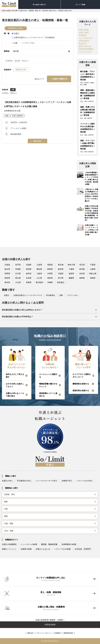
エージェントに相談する (48, 376)
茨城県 (18, 269)
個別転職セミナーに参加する (48, 395)
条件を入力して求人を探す (15, 376)
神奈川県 (71, 265)
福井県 (29, 274)
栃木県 (7, 269)
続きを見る (37, 141)
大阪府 (39, 274)
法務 (15, 43)
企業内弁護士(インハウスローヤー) (27, 37)
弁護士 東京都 (84, 30)
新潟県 (82, 269)
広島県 (29, 278)
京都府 (61, 274)
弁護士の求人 (7, 481)
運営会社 (30, 633)
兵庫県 (50, 274)
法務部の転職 (26, 549)
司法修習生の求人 (24, 481)
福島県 (50, 265)
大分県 (18, 282)
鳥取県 (7, 278)
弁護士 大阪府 (84, 32)
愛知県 (39, 269)
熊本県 (7, 282)
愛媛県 (71, 278)
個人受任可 (83, 43)
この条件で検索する (59, 79)
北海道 (7, 265)
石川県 (18, 274)
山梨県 (93, 269)
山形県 (39, 265)
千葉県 (93, 265)
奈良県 (82, 274)
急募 (7, 116)
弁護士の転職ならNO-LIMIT (10, 11)
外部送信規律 (50, 625)
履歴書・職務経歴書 (49, 544)
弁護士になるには (43, 549)
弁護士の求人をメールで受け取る (15, 395)
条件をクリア (39, 79)
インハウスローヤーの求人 (46, 481)
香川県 (61, 278)
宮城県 (29, 265)
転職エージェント (9, 549)
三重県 (71, 269)
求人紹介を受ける (39, 5)
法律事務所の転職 (69, 544)
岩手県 (18, 265)
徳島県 (50, 278)
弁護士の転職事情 (9, 544)
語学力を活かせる (85, 46)
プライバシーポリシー (44, 633)
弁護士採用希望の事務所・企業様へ (50, 620)
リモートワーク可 (85, 52)
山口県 (39, 278)
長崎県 (93, 278)
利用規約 (58, 633)
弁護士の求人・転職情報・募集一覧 (30, 11)
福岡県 (82, 278)
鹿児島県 (39, 282)
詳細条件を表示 (21, 70)
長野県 (7, 274)
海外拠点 (61, 282)
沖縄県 (50, 282)
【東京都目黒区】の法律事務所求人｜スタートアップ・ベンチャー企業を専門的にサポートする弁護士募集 (37, 104)
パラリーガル (28, 43)
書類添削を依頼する (81, 384)
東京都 (61, 265)
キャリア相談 (80, 5)
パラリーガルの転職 (62, 549)
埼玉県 (82, 265)
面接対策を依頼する (81, 391)
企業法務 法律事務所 (86, 49)
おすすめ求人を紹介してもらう (15, 385)
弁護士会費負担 (17, 116)
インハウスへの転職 (29, 544)
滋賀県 (71, 274)
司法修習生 (49, 37)
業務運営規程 (68, 633)
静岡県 (50, 269)
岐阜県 (61, 269)
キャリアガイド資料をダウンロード (82, 376)
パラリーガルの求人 (85, 481)
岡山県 (18, 278)
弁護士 (15, 33)
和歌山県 (93, 274)
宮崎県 (29, 282)
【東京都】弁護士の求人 (49, 11)
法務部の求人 (67, 481)
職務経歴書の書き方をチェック (48, 385)
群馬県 (29, 269)
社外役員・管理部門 (83, 549)
